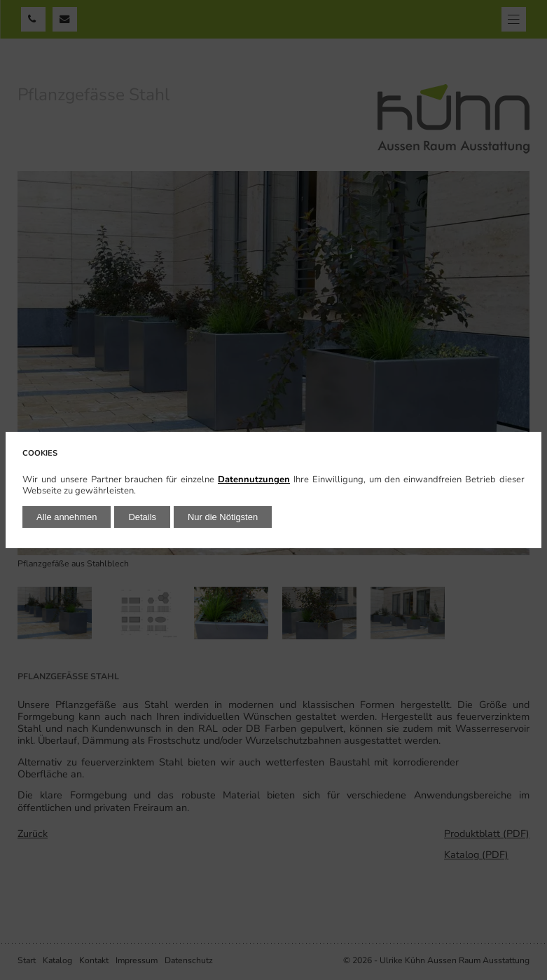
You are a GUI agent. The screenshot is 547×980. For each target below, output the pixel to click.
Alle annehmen (67, 517)
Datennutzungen (254, 479)
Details (142, 517)
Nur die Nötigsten (223, 517)
